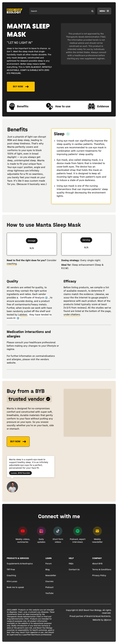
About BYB (97, 564)
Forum (49, 564)
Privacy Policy (99, 575)
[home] (15, 11)
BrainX (90, 616)
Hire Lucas (12, 581)
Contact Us (74, 569)
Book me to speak (15, 587)
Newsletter (51, 575)
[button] (104, 11)
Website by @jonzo (102, 620)
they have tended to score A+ (29, 316)
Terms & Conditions (102, 569)
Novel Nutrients (103, 616)
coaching (12, 264)
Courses (49, 581)
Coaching (11, 575)
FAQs (71, 564)
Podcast (49, 587)
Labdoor (22, 315)
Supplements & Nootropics (20, 564)
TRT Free (11, 569)
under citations (72, 315)
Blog (47, 569)
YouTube (49, 593)
